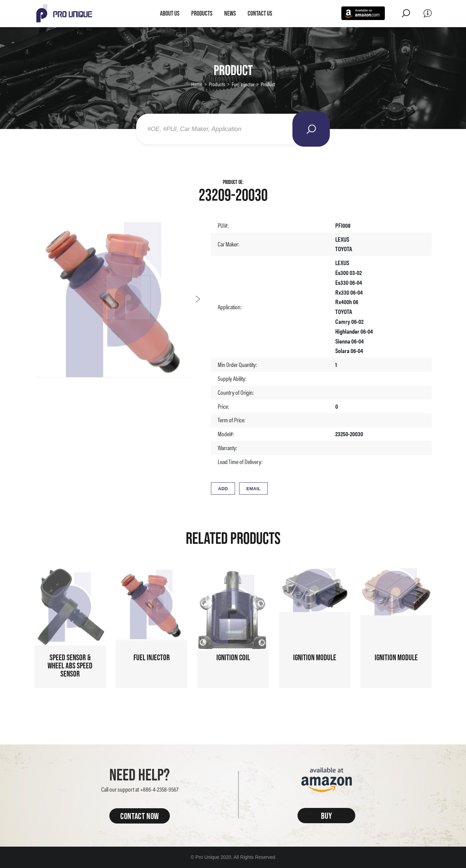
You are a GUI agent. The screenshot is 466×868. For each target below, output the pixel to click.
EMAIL (253, 489)
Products (202, 13)
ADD (223, 489)
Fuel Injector (243, 84)
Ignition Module (315, 657)
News (230, 13)
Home (197, 84)
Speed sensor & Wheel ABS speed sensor (70, 666)
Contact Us (260, 13)
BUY (327, 816)
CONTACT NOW (140, 816)
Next (198, 299)
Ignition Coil (233, 657)
